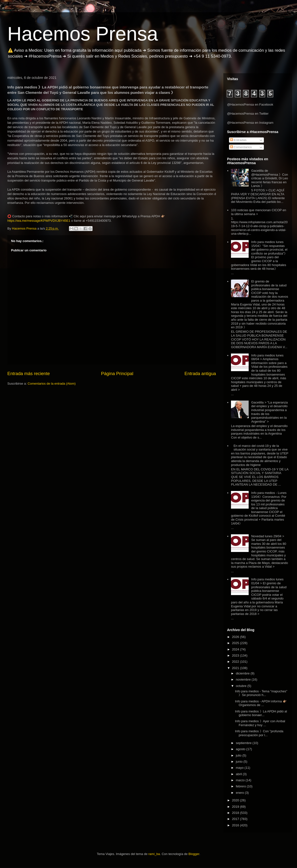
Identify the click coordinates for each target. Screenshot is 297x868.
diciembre (243, 673)
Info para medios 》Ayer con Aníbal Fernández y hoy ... (260, 723)
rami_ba (154, 854)
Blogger (194, 854)
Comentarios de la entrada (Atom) (52, 384)
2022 (236, 662)
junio (240, 762)
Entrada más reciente (29, 374)
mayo (240, 768)
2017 (236, 819)
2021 (236, 668)
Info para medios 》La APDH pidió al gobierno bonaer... (261, 713)
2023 (236, 655)
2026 (236, 637)
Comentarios (241, 147)
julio (239, 755)
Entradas (238, 140)
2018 (236, 813)
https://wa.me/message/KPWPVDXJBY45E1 (39, 221)
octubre (242, 686)
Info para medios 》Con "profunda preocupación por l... (259, 733)
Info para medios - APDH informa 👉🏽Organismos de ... (261, 703)
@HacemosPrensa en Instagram (250, 123)
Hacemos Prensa (83, 34)
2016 (236, 825)
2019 (236, 807)
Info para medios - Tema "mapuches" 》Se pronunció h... (261, 693)
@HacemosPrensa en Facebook (250, 104)
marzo (241, 780)
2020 (236, 800)
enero (240, 793)
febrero (241, 786)
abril (239, 774)
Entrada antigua (200, 374)
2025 (236, 643)
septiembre (244, 743)
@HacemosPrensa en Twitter (248, 114)
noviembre (244, 679)
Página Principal (117, 374)
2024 (236, 649)
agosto (241, 749)
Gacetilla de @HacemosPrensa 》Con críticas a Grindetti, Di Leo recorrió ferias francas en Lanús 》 (270, 178)
